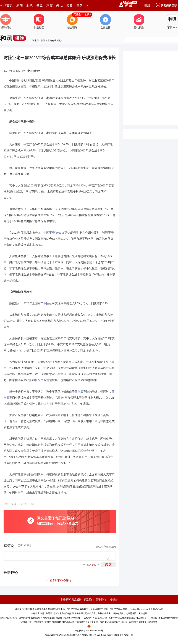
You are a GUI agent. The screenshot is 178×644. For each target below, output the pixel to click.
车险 (78, 209)
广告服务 (113, 600)
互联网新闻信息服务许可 (31, 618)
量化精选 (139, 22)
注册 (147, 5)
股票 (30, 5)
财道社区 (39, 22)
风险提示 (143, 613)
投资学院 (6, 22)
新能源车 (80, 392)
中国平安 (49, 233)
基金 (40, 5)
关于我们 (101, 600)
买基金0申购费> (82, 15)
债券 (69, 5)
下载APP (172, 22)
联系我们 (89, 600)
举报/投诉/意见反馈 (71, 600)
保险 (43, 41)
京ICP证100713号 (9, 618)
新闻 (20, 5)
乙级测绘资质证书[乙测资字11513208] (138, 618)
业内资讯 (52, 41)
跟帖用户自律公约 (106, 547)
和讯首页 (6, 5)
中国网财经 (34, 71)
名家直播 (106, 22)
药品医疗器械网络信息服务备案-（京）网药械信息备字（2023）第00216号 (103, 622)
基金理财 (72, 22)
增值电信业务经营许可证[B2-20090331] (61, 618)
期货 (49, 5)
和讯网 (35, 41)
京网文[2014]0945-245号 (56, 622)
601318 (60, 233)
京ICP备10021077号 (148, 622)
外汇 (59, 5)
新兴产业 (41, 380)
